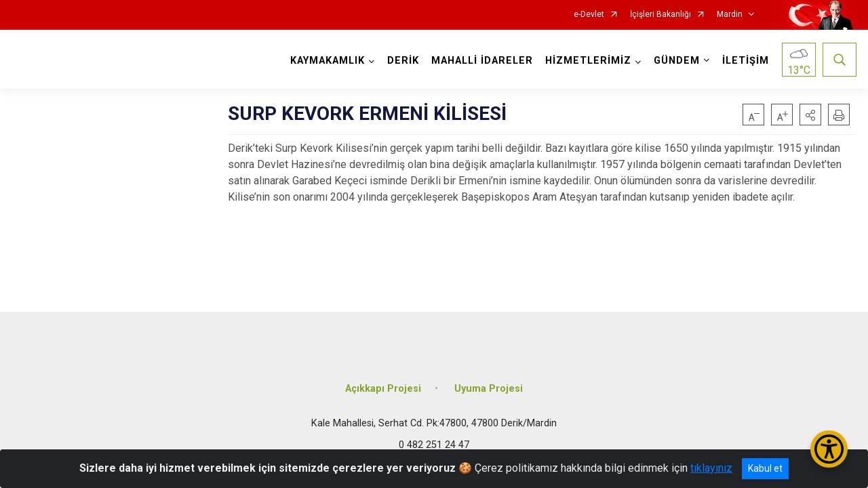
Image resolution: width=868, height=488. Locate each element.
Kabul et (765, 468)
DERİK (403, 61)
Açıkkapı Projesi (383, 388)
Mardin (730, 15)
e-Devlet (589, 15)
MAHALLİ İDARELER (482, 61)
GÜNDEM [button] (677, 61)
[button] (810, 115)
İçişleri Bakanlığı (660, 15)
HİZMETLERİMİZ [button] (588, 61)
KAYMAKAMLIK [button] (328, 61)
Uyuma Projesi (489, 388)
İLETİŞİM (746, 61)
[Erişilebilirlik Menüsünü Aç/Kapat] (829, 449)
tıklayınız (711, 468)
